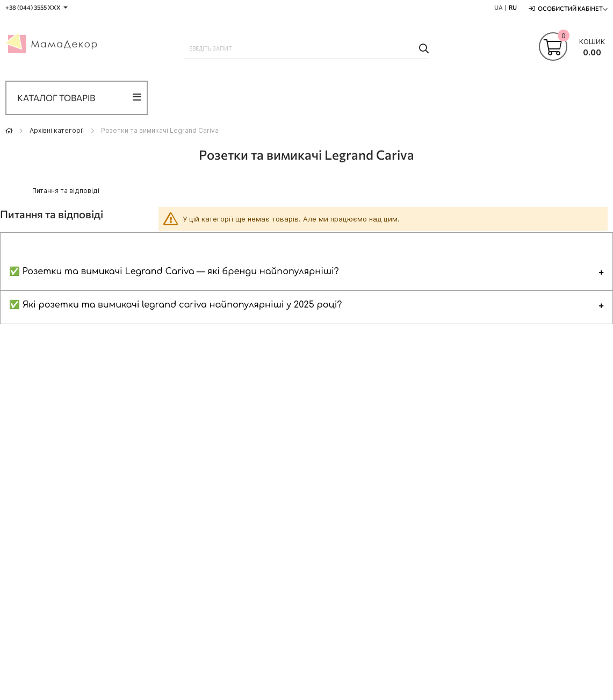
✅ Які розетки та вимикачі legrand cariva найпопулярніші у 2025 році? (175, 305)
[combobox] (306, 48)
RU (513, 7)
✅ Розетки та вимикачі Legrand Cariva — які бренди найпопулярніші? (174, 272)
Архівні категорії (57, 130)
